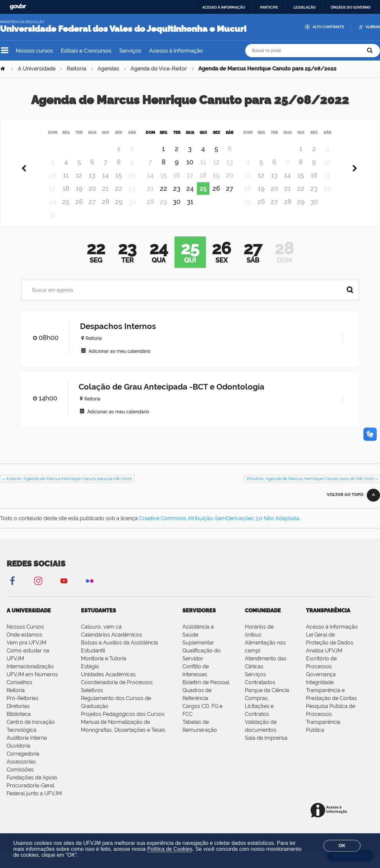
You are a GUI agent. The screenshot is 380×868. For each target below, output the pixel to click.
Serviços (130, 51)
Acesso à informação (224, 7)
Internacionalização (30, 675)
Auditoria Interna (27, 746)
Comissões (20, 778)
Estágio (90, 675)
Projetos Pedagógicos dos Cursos (123, 722)
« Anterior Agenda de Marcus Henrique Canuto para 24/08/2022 (67, 487)
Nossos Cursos (25, 635)
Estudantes (98, 619)
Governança (321, 683)
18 (66, 197)
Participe (269, 7)
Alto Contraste (328, 27)
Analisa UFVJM (324, 659)
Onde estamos (24, 643)
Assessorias (21, 770)
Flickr (90, 589)
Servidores (199, 619)
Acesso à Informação (176, 51)
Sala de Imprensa (266, 746)
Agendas (108, 69)
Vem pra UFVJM (26, 651)
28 (106, 210)
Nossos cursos (34, 51)
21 (105, 197)
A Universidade (37, 69)
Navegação (5, 50)
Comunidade (263, 619)
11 (66, 184)
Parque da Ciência (267, 699)
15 (119, 184)
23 (177, 197)
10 (190, 170)
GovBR (18, 7)
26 (79, 210)
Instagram (38, 589)
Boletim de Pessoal (206, 691)
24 (190, 197)
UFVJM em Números (32, 683)
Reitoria (76, 69)
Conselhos (19, 691)
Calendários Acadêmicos (112, 643)
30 (177, 210)
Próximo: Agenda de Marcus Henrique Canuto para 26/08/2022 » (312, 487)
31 (190, 210)
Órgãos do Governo (351, 7)
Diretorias (18, 714)
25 (66, 210)
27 (92, 210)
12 (79, 184)
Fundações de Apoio (32, 786)
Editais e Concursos (86, 51)
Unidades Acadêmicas (108, 683)
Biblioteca (19, 722)
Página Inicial (3, 69)
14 (105, 184)
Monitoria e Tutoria (104, 667)
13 (92, 184)
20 (92, 197)
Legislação (304, 7)
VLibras (373, 27)
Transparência (328, 619)
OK (342, 846)
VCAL (83, 359)
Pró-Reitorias (22, 706)
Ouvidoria (19, 754)
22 (119, 197)
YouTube (64, 589)
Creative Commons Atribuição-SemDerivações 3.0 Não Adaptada (219, 527)
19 (79, 197)
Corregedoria (23, 762)
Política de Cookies (170, 849)
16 (314, 184)
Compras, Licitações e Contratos (259, 714)
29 (119, 210)
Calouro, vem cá (101, 635)
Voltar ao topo (345, 503)
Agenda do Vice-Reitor (159, 69)
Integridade (320, 691)
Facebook (12, 589)
